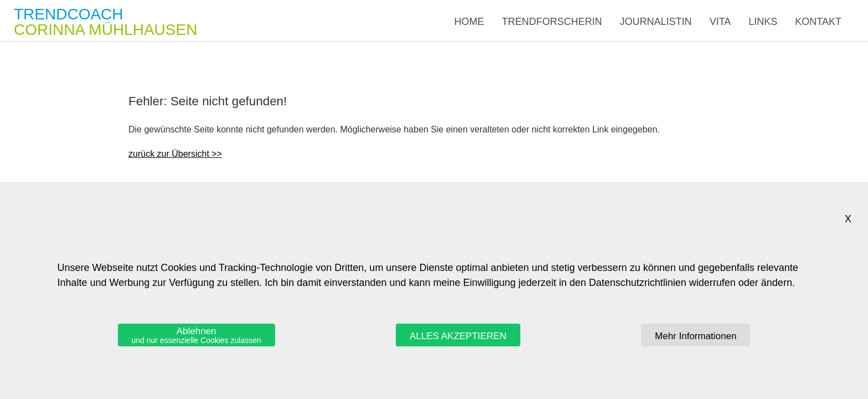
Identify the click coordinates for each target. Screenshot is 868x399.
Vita (720, 22)
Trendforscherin (552, 22)
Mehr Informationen (696, 336)
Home (469, 22)
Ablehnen (197, 336)
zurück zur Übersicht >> (175, 154)
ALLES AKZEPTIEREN (458, 336)
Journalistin (656, 22)
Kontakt (818, 22)
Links (763, 22)
